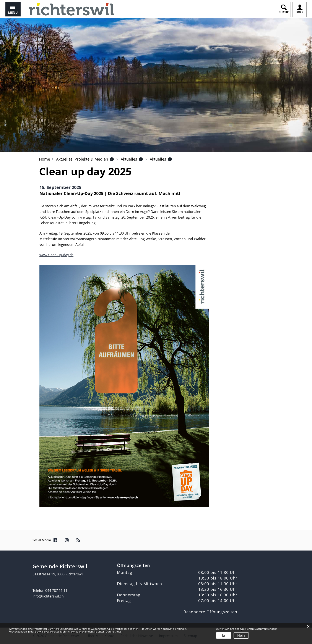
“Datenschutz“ (113, 632)
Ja (223, 635)
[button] (82, 159)
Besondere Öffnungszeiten (210, 612)
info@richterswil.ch (48, 596)
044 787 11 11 (56, 591)
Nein (241, 635)
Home (45, 159)
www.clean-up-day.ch (56, 255)
